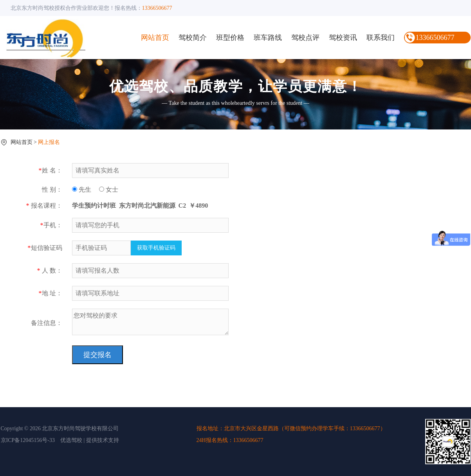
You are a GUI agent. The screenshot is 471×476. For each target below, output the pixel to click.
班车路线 (268, 38)
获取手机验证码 (156, 248)
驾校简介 (193, 38)
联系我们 (381, 38)
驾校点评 (305, 38)
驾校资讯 (343, 38)
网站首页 (155, 38)
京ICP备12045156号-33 (28, 440)
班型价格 (230, 38)
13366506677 (435, 38)
